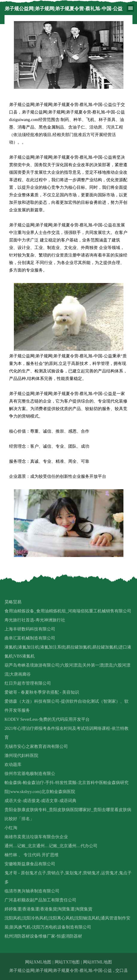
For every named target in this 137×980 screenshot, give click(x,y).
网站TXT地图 (67, 962)
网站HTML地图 (97, 962)
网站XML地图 (38, 962)
